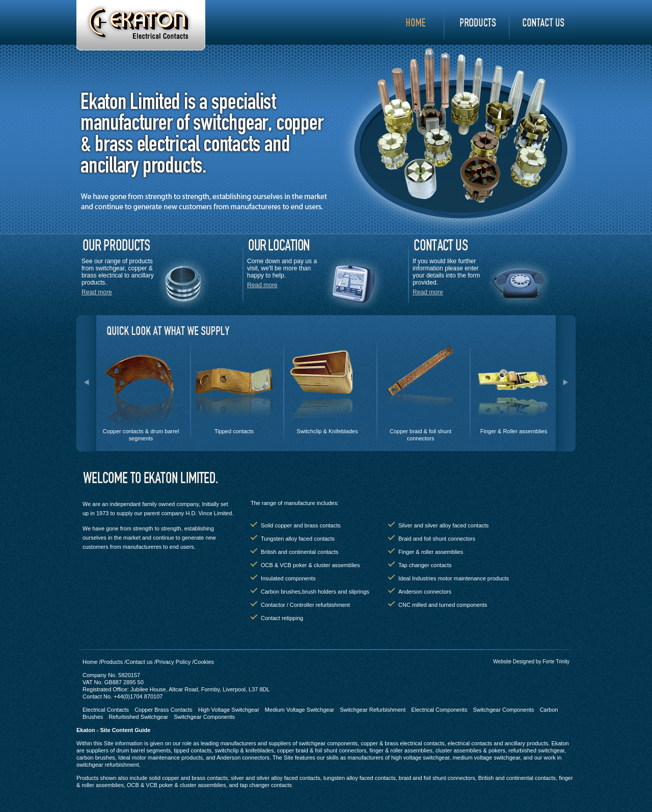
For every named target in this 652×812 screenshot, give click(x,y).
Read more (97, 292)
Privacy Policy (173, 662)
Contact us (139, 662)
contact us (543, 23)
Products (111, 662)
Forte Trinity (556, 662)
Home (418, 23)
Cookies (204, 662)
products (477, 23)
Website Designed (514, 662)
